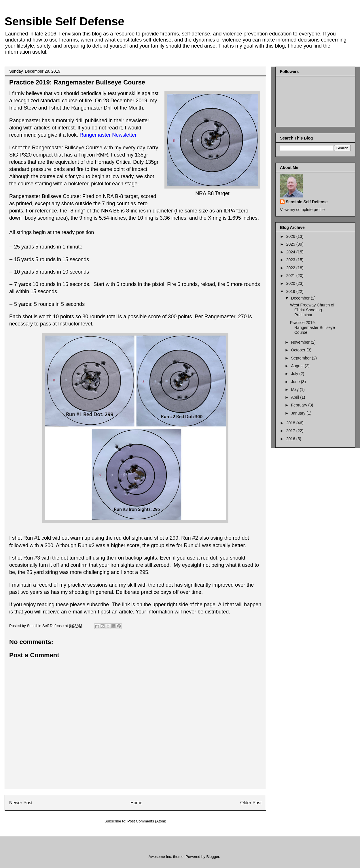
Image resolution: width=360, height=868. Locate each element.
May (295, 389)
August (298, 366)
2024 (291, 252)
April (295, 397)
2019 (291, 291)
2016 (291, 439)
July (295, 374)
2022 (291, 268)
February (300, 405)
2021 (291, 276)
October (299, 350)
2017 (291, 431)
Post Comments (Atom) (147, 821)
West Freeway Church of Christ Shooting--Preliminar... (312, 310)
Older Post (251, 803)
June (296, 382)
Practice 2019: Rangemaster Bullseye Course (312, 327)
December (301, 298)
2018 (291, 423)
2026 (291, 236)
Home (137, 803)
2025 (291, 244)
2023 (291, 260)
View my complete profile (302, 210)
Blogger (213, 857)
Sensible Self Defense (65, 21)
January (299, 413)
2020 (291, 283)
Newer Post (21, 803)
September (301, 358)
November (301, 342)
